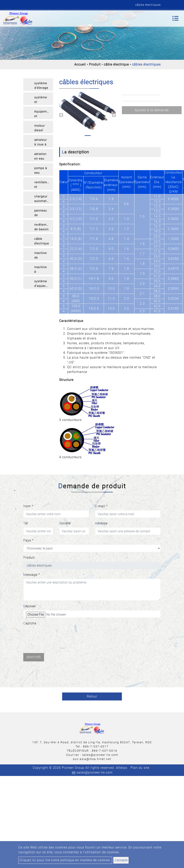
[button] (61, 115)
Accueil (80, 64)
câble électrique (116, 64)
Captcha (30, 623)
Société (65, 523)
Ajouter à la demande (152, 110)
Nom (28, 506)
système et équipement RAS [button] (43, 100)
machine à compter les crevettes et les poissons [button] (41, 270)
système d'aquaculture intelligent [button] (44, 284)
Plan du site (140, 768)
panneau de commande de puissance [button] (42, 213)
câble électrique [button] (42, 241)
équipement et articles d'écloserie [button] (43, 114)
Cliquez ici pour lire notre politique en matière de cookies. (65, 860)
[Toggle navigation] (175, 18)
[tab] (38, 85)
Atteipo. (122, 768)
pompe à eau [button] (41, 170)
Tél (26, 523)
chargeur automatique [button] (44, 199)
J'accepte (121, 860)
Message (32, 575)
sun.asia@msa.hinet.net (92, 759)
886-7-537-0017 (96, 746)
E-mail (101, 506)
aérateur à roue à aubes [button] (41, 143)
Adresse (101, 523)
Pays (28, 540)
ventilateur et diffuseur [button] (42, 185)
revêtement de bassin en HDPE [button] (43, 228)
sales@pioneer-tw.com (100, 755)
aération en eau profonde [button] (41, 157)
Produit (95, 64)
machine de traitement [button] (42, 256)
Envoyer (34, 657)
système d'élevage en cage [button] (41, 86)
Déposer (30, 606)
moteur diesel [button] (40, 128)
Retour (92, 696)
